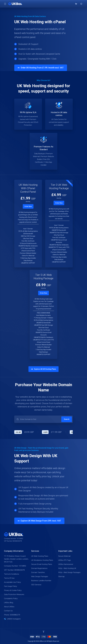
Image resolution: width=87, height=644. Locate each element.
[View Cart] (76, 4)
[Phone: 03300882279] (79, 4)
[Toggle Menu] (5, 4)
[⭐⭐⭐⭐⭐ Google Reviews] (81, 4)
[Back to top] (44, 632)
